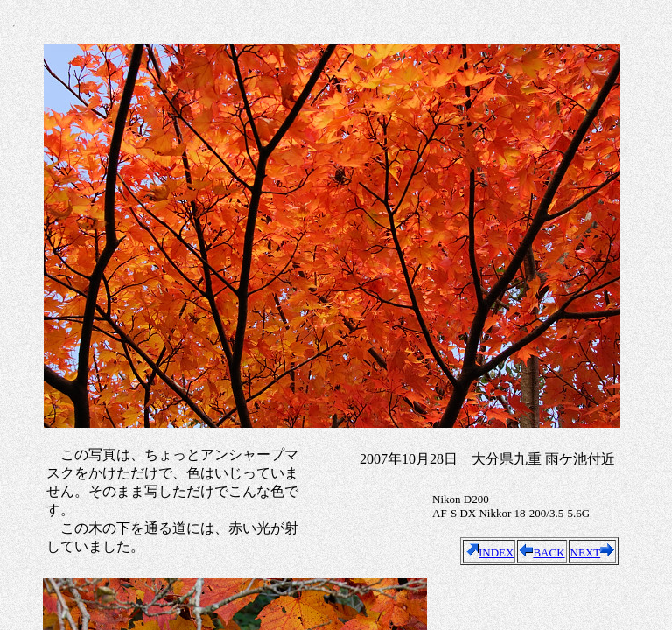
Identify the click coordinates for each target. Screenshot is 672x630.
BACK (542, 553)
